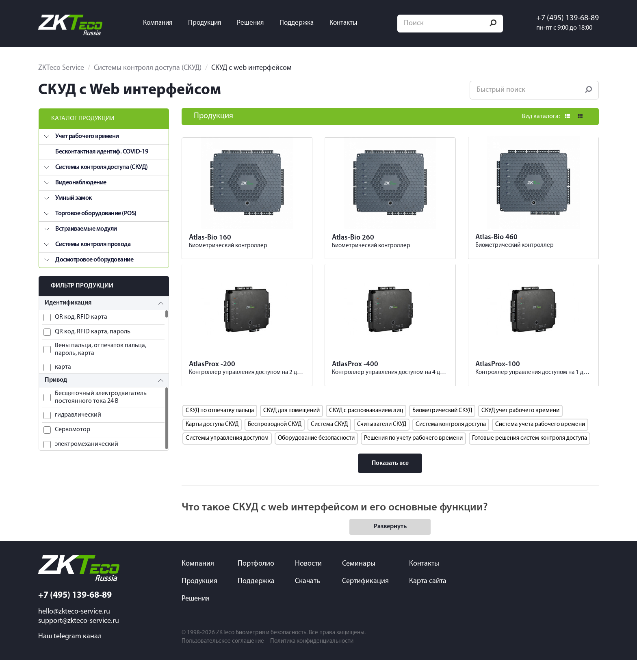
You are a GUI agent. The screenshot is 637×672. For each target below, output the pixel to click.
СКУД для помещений (291, 422)
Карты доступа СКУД (212, 436)
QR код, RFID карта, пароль (93, 329)
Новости (308, 576)
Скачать (308, 593)
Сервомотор (73, 427)
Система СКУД (329, 436)
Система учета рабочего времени (540, 436)
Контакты (349, 22)
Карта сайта (428, 593)
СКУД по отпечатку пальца (220, 422)
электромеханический (87, 442)
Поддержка (303, 22)
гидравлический (78, 413)
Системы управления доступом (227, 450)
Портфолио (256, 576)
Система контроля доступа (451, 436)
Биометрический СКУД (442, 422)
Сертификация (365, 593)
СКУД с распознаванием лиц (366, 422)
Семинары (359, 576)
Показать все (390, 475)
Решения (256, 22)
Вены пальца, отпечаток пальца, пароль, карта (101, 347)
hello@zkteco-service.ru (74, 624)
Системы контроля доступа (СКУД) (148, 66)
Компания (164, 22)
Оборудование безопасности (316, 450)
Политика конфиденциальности (312, 654)
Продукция (211, 22)
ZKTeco (225, 645)
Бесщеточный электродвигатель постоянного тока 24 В (101, 395)
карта (63, 365)
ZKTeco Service (61, 66)
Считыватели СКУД (382, 436)
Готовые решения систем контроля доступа (530, 450)
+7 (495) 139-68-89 (565, 17)
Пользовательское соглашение (223, 654)
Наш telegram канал (70, 649)
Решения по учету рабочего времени (413, 450)
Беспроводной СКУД (275, 436)
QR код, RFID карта (81, 315)
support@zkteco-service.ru (79, 633)
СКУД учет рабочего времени (520, 422)
